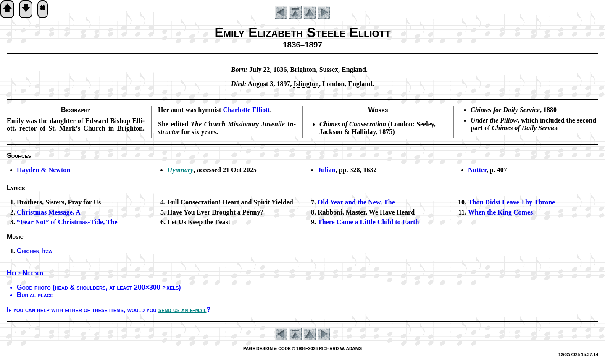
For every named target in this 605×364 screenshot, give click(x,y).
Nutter (477, 170)
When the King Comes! (502, 212)
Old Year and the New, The (356, 202)
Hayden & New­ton (43, 170)
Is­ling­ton (306, 84)
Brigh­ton (303, 69)
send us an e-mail (183, 310)
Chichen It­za (34, 251)
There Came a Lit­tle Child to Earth (368, 222)
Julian (327, 170)
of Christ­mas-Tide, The (67, 222)
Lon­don (401, 124)
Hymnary (180, 170)
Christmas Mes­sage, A (49, 212)
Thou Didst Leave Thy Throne (512, 202)
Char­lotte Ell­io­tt (246, 110)
